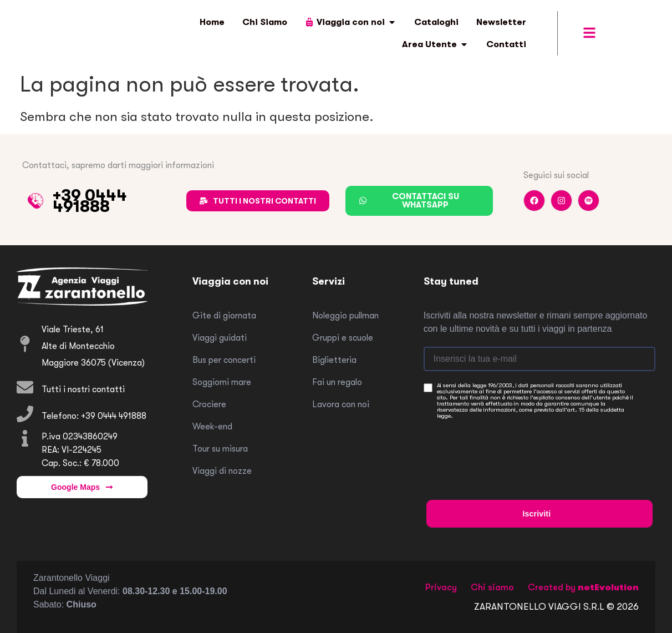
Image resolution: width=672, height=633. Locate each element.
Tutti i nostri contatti (83, 389)
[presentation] (511, 447)
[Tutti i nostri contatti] (25, 387)
